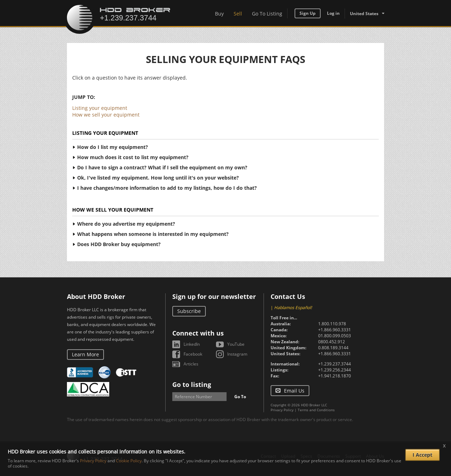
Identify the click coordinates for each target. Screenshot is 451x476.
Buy (219, 14)
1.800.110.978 (332, 324)
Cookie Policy (129, 461)
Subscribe (189, 311)
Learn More (85, 354)
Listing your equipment (100, 108)
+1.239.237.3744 (335, 364)
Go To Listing (267, 14)
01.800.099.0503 (335, 336)
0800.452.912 (332, 342)
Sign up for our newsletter (214, 296)
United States (364, 14)
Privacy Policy (282, 410)
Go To (240, 397)
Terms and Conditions (316, 410)
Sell (238, 14)
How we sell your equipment (106, 115)
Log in (333, 13)
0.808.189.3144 (333, 348)
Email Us (294, 391)
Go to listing (192, 384)
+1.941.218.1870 (335, 376)
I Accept (422, 455)
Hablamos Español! (293, 308)
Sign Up (308, 13)
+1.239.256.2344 (335, 370)
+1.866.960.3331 (335, 330)
